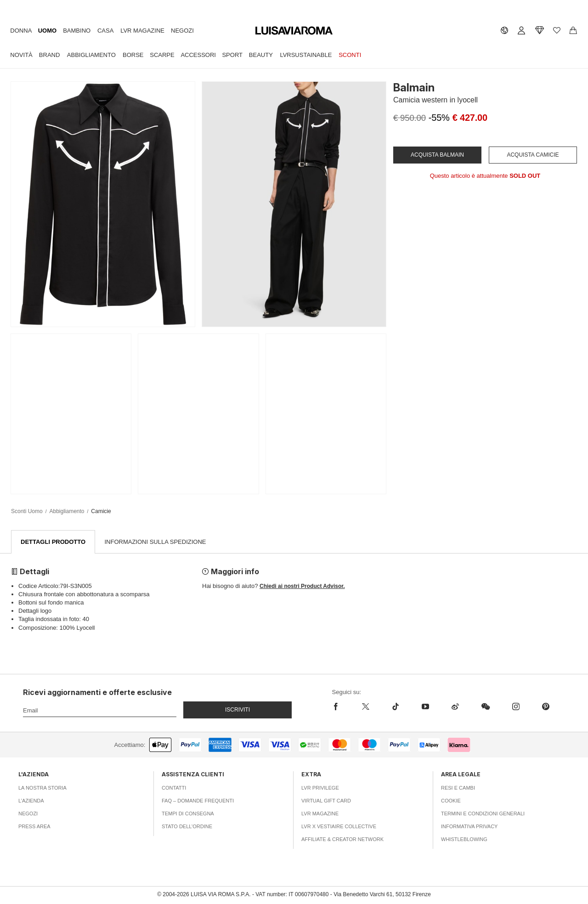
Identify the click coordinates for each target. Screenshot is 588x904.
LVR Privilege (320, 788)
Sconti (350, 55)
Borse (133, 55)
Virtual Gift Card (326, 801)
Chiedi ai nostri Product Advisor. (302, 587)
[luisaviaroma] (294, 31)
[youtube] (425, 707)
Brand (50, 55)
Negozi (182, 31)
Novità (21, 55)
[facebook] (342, 707)
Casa (105, 31)
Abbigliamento (91, 55)
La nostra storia (42, 788)
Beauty (261, 55)
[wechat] (485, 707)
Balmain (414, 88)
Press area (34, 827)
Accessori (198, 55)
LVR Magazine (142, 31)
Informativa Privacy (469, 827)
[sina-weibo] (455, 707)
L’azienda (31, 801)
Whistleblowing (464, 840)
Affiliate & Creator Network (342, 840)
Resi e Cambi (458, 788)
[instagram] (516, 707)
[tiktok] (395, 707)
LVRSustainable (306, 55)
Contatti (174, 788)
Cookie (451, 801)
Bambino (77, 31)
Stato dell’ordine (187, 827)
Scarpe (162, 55)
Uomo (47, 31)
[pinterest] (546, 707)
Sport (232, 55)
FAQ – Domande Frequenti (198, 801)
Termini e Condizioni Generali (483, 814)
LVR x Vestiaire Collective (339, 827)
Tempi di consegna (188, 814)
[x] (365, 707)
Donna (21, 31)
